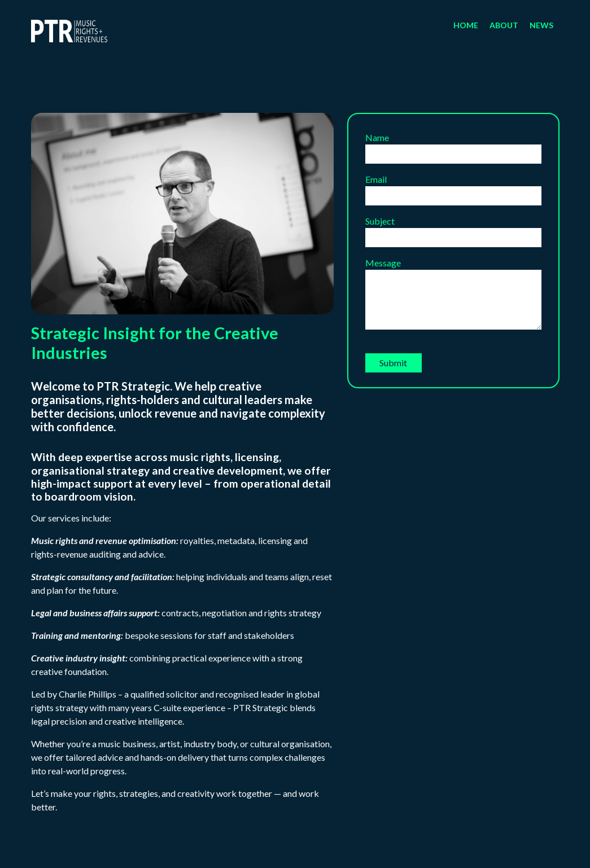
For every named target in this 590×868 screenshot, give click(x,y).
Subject (453, 229)
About (504, 25)
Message (453, 294)
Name (453, 146)
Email (453, 187)
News (541, 25)
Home (466, 25)
